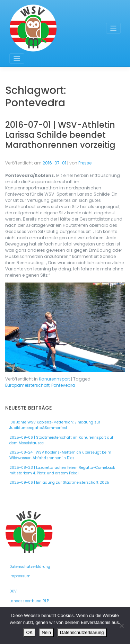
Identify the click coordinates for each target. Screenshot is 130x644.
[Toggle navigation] (114, 28)
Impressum (20, 576)
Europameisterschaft (27, 385)
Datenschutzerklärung (30, 567)
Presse (85, 163)
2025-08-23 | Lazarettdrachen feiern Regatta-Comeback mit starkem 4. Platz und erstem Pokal (62, 470)
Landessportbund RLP (29, 601)
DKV (13, 591)
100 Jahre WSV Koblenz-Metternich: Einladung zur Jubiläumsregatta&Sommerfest (55, 425)
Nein (46, 632)
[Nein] (121, 626)
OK (29, 632)
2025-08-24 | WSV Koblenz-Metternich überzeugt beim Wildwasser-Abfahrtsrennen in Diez (60, 455)
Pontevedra (63, 385)
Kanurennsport (54, 379)
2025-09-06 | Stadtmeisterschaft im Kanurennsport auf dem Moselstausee (61, 440)
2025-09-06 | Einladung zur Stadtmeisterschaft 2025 (59, 482)
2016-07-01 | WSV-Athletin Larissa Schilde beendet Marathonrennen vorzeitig (60, 135)
